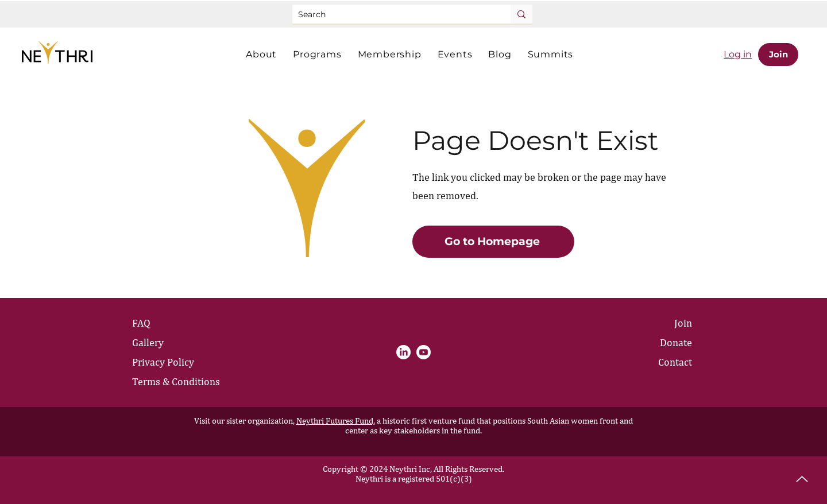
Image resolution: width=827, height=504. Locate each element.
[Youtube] (424, 352)
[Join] (778, 55)
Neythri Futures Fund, (336, 420)
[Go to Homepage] (493, 242)
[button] (261, 54)
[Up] (802, 479)
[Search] (392, 15)
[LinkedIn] (403, 352)
